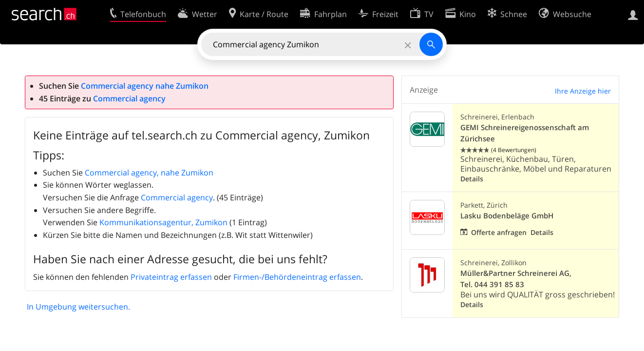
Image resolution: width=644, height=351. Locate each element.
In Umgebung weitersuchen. (78, 307)
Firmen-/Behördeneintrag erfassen (297, 277)
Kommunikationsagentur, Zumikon (163, 222)
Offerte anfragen (499, 232)
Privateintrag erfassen (171, 277)
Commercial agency (129, 98)
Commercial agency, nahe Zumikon (149, 173)
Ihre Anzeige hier (583, 91)
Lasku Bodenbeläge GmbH (507, 216)
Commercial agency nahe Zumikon (145, 86)
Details (472, 179)
